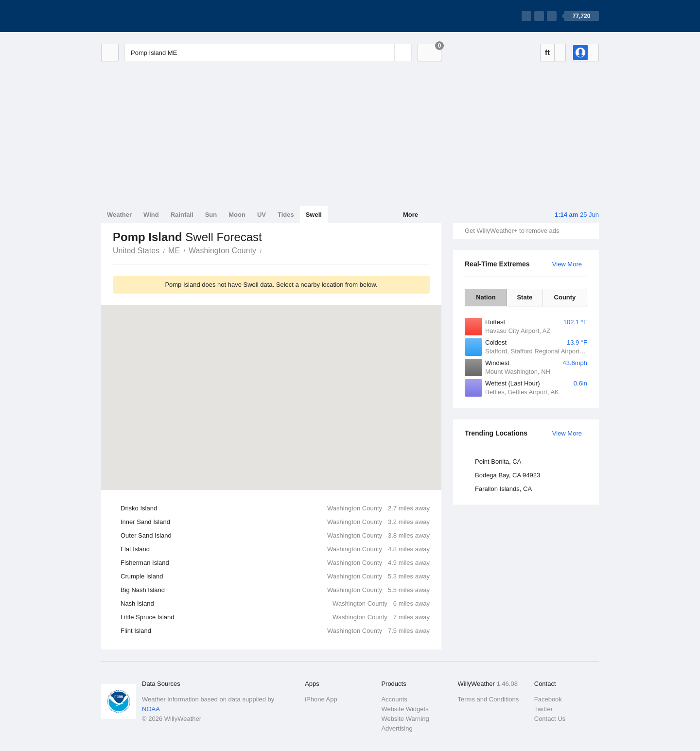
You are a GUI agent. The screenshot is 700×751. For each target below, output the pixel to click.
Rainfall (182, 215)
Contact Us (550, 719)
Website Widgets (405, 709)
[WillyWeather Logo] (147, 16)
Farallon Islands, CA (503, 489)
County (565, 297)
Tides (286, 215)
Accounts (394, 699)
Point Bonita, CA (498, 462)
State (525, 297)
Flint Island (275, 631)
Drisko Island (275, 508)
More (411, 215)
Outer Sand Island (275, 536)
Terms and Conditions (489, 699)
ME (174, 251)
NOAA (151, 709)
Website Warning (405, 719)
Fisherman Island (275, 563)
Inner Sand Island (275, 522)
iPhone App (321, 699)
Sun (211, 215)
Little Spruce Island (275, 617)
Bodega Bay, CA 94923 (507, 475)
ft (547, 52)
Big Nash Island (275, 590)
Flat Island (275, 549)
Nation (486, 297)
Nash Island (275, 604)
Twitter (543, 709)
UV (262, 215)
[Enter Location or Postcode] (268, 52)
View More (567, 264)
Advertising (397, 728)
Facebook (548, 699)
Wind (151, 215)
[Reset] (386, 52)
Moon (237, 215)
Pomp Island (267, 250)
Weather (119, 215)
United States (136, 251)
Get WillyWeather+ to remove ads (512, 231)
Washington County (222, 251)
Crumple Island (275, 576)
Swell (314, 215)
